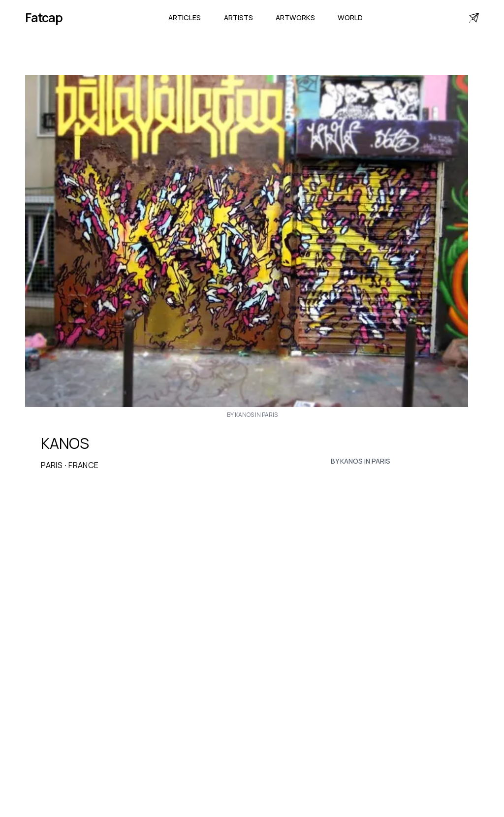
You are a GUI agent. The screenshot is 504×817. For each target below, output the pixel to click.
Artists (238, 17)
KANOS (65, 443)
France (83, 465)
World (350, 17)
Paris (52, 465)
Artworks (295, 17)
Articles (185, 17)
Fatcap (44, 17)
